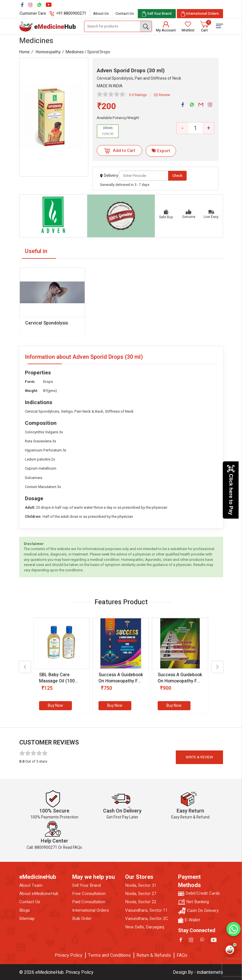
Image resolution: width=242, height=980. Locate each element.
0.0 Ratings (138, 95)
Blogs (25, 910)
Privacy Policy (68, 955)
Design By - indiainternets (198, 972)
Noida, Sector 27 (141, 894)
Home (24, 52)
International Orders (91, 910)
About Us (101, 13)
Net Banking (193, 902)
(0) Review (162, 95)
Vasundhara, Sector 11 (146, 910)
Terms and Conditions (109, 955)
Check (177, 176)
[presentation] (25, 667)
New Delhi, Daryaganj (145, 927)
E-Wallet (189, 920)
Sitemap (27, 919)
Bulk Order (82, 919)
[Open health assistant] (230, 950)
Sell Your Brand (86, 885)
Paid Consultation (89, 902)
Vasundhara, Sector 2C (147, 919)
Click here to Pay (231, 490)
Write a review (199, 757)
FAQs (182, 955)
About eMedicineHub (39, 894)
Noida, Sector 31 (141, 885)
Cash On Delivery (198, 911)
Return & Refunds (154, 955)
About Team (31, 885)
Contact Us (125, 13)
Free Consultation (89, 894)
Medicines (75, 52)
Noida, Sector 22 (141, 902)
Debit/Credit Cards (199, 893)
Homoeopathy (48, 52)
